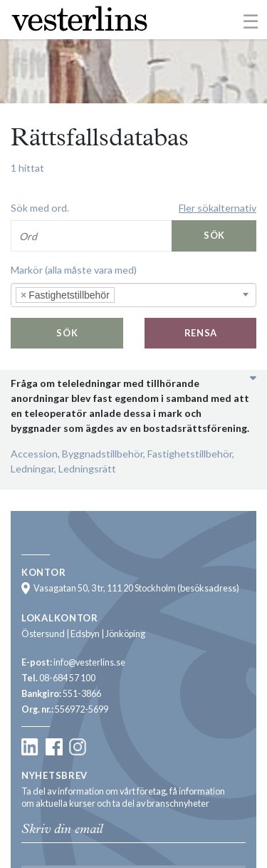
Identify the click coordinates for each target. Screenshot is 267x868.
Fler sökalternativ (218, 208)
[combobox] (133, 295)
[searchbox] (140, 295)
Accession (34, 454)
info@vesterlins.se (89, 662)
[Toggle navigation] (251, 21)
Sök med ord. (40, 208)
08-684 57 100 (67, 678)
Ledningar (32, 469)
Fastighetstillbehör (190, 454)
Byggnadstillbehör (103, 454)
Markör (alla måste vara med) (74, 270)
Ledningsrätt (87, 469)
